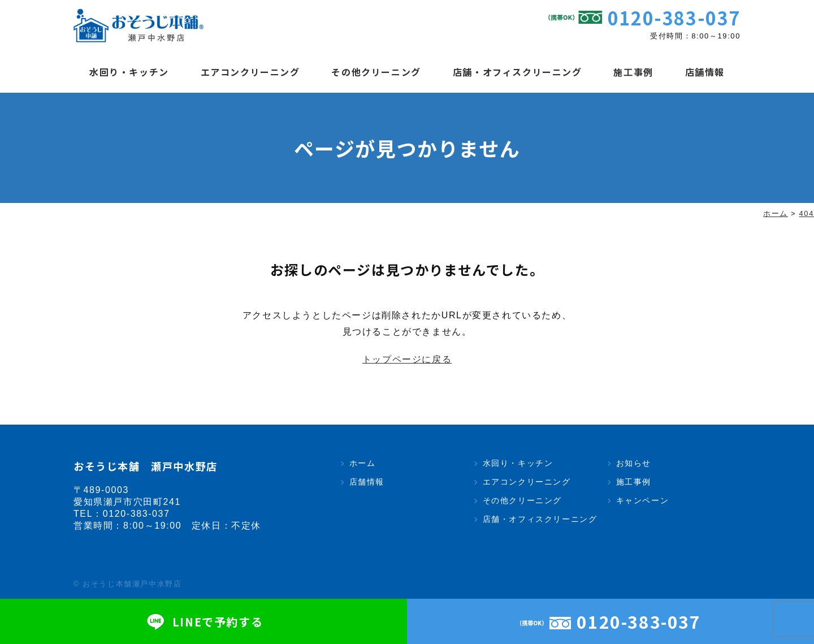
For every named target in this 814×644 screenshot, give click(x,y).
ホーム (363, 463)
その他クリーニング (376, 72)
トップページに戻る (407, 359)
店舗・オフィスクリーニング (518, 72)
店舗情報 (705, 72)
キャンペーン (643, 500)
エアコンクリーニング (250, 72)
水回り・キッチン (129, 72)
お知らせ (634, 463)
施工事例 (633, 72)
